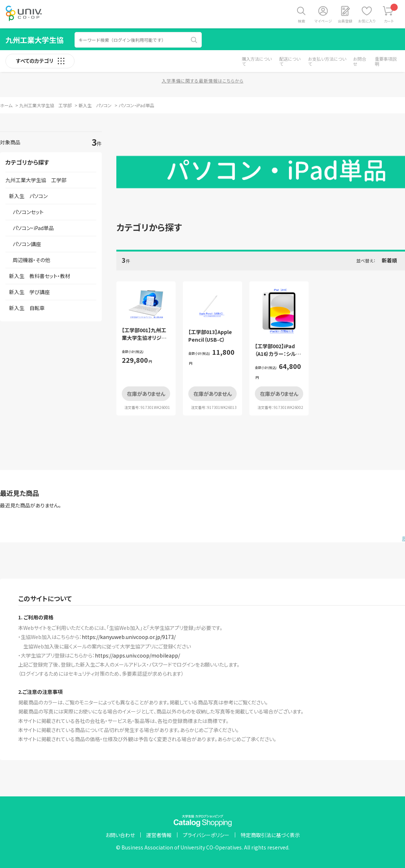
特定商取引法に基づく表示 (270, 835)
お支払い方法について (327, 61)
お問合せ (360, 61)
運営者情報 (159, 835)
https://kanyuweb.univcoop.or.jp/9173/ (129, 637)
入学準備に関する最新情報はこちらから (203, 81)
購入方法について (257, 61)
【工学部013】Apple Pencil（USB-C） (210, 336)
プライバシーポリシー (206, 835)
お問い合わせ (120, 835)
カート (391, 14)
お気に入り (367, 21)
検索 (301, 21)
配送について (290, 61)
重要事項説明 (386, 61)
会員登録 (345, 21)
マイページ (323, 21)
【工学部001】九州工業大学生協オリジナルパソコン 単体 (144, 338)
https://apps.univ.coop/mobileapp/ (137, 655)
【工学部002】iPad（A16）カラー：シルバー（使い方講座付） (278, 354)
